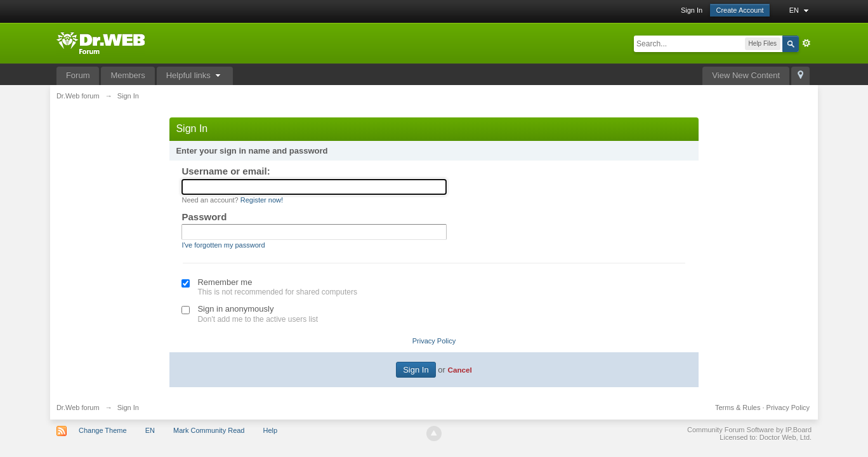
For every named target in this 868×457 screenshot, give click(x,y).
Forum (78, 75)
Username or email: (226, 171)
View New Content (746, 75)
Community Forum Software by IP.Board (749, 430)
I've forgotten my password (223, 245)
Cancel (459, 370)
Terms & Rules (738, 407)
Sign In (692, 10)
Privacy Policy (434, 341)
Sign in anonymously (235, 309)
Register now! (262, 200)
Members (128, 75)
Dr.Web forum (78, 407)
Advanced (806, 43)
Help (271, 430)
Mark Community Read (209, 430)
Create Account (740, 10)
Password (204, 217)
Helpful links (195, 75)
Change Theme (103, 430)
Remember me (225, 282)
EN (800, 10)
